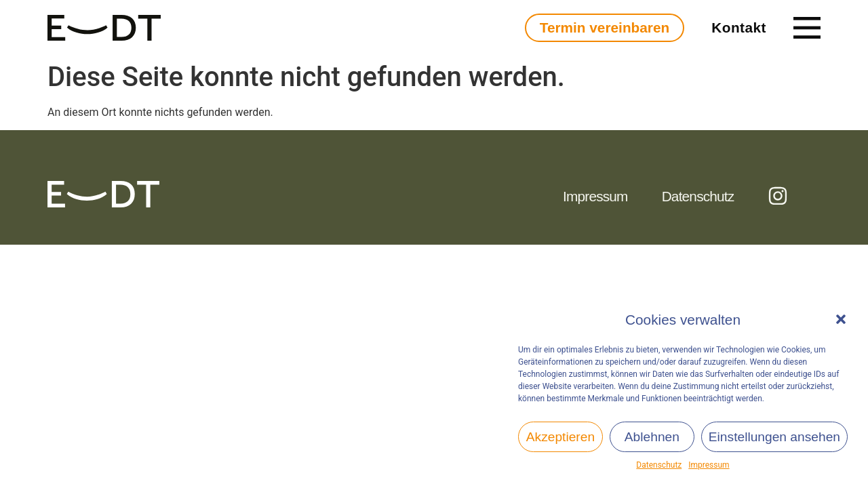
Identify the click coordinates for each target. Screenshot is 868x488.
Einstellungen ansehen (774, 437)
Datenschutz (659, 465)
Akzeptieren (560, 437)
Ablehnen (652, 437)
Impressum (709, 465)
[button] (841, 319)
